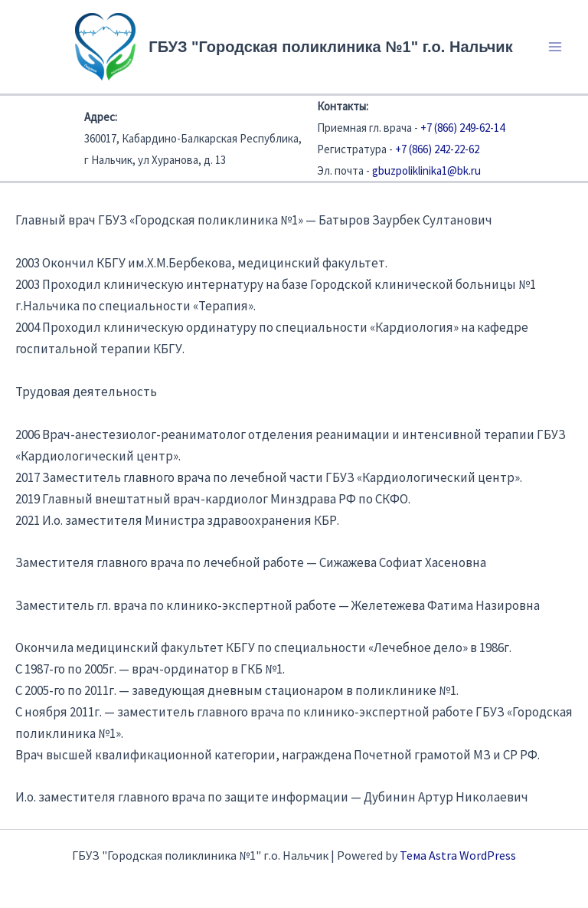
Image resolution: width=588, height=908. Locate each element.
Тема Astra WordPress (458, 855)
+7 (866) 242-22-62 (437, 149)
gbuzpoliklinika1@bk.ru (426, 170)
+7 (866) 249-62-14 (462, 128)
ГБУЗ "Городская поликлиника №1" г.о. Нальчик (330, 47)
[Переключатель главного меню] (556, 47)
